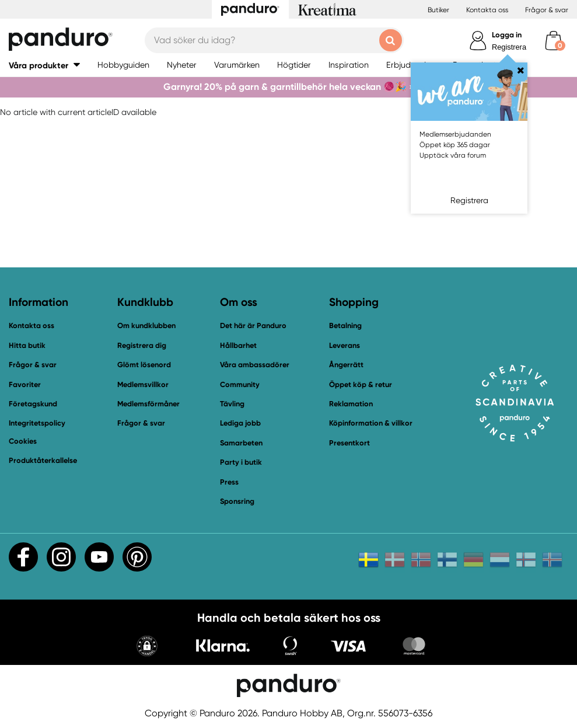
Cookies (23, 441)
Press (229, 482)
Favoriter (25, 384)
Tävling (232, 404)
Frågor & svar (547, 10)
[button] (147, 647)
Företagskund (33, 404)
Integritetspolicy (37, 423)
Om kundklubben (146, 325)
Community (240, 384)
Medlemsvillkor (143, 384)
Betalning (345, 325)
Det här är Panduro (253, 325)
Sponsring (237, 501)
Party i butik (241, 462)
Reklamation (351, 404)
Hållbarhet (238, 345)
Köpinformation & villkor (371, 423)
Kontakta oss (487, 10)
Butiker (438, 10)
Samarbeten (241, 443)
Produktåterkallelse (43, 460)
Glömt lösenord (144, 365)
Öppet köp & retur (361, 384)
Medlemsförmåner (148, 404)
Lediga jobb (240, 423)
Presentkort (349, 443)
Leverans (345, 345)
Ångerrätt (346, 365)
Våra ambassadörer (255, 365)
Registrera (509, 47)
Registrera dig (142, 345)
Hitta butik (27, 345)
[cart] (553, 41)
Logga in (507, 35)
